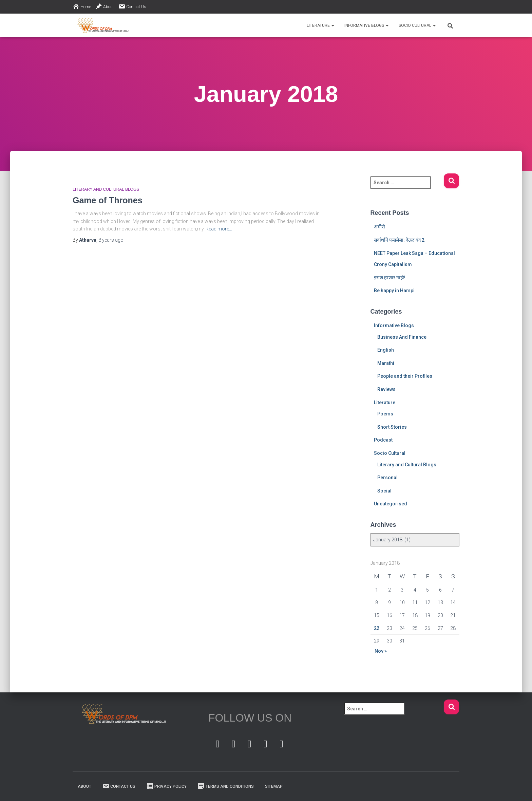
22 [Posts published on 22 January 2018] (377, 628)
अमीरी (379, 227)
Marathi (386, 363)
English (386, 350)
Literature (320, 25)
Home (82, 6)
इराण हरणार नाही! (390, 278)
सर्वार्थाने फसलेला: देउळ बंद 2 (399, 240)
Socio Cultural (417, 25)
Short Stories (392, 427)
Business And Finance (402, 337)
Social (384, 491)
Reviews (386, 389)
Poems (385, 414)
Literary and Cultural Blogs (106, 189)
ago (111, 240)
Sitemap (274, 786)
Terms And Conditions (226, 786)
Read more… (219, 229)
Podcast (383, 440)
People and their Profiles (405, 376)
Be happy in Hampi (394, 291)
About (105, 6)
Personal (387, 478)
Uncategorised (391, 504)
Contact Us (132, 6)
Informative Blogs (366, 25)
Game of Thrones (108, 200)
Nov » (381, 651)
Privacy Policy (167, 786)
